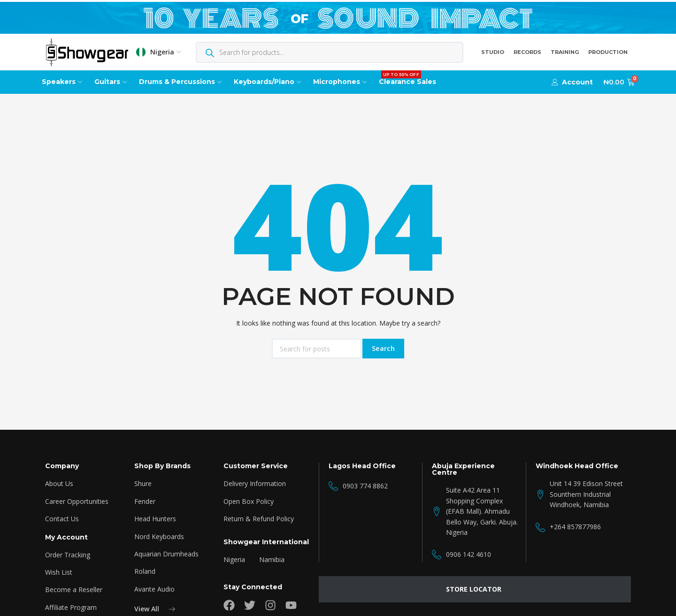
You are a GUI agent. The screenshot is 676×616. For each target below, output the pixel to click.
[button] (572, 82)
